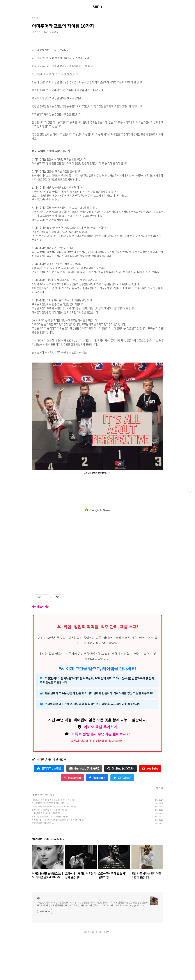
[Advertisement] (97, 62)
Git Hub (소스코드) (121, 811)
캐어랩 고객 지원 (41, 649)
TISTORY (98, 974)
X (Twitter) (122, 820)
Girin (97, 6)
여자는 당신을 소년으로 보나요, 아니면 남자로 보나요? (52, 849)
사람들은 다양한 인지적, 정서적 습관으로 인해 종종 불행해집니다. (57, 863)
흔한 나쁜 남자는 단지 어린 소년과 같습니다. (49, 859)
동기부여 (36, 837)
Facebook (97, 820)
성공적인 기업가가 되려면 (42, 866)
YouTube (150, 811)
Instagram (72, 820)
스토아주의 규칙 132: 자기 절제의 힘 (46, 856)
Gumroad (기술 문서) (84, 811)
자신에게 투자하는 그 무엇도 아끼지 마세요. (48, 846)
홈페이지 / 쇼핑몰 (49, 811)
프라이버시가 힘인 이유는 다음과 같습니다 (48, 852)
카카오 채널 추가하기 (101, 770)
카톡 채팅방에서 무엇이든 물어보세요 (100, 777)
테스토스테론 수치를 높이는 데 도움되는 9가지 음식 (51, 842)
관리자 (109, 974)
